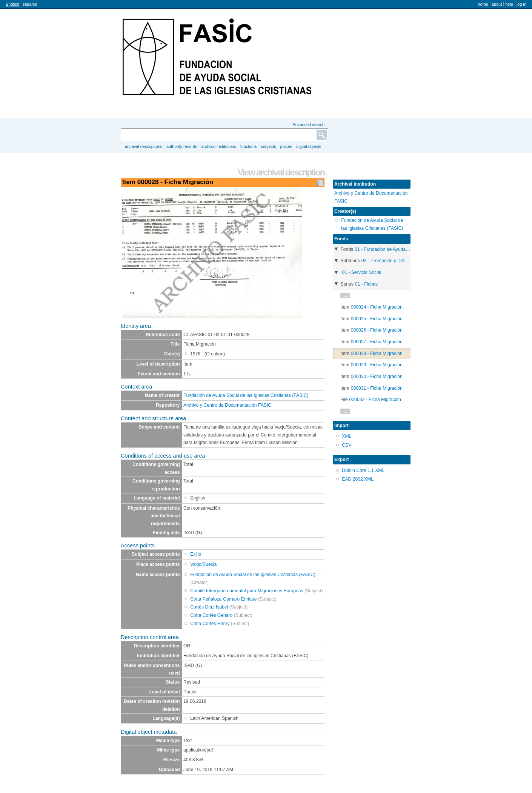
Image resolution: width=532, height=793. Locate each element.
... (345, 295)
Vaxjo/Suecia (203, 564)
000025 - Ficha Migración (377, 319)
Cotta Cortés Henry (210, 624)
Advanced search (308, 124)
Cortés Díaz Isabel (209, 607)
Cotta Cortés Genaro (211, 615)
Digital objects (309, 146)
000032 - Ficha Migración (375, 400)
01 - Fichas (366, 284)
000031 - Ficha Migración (377, 388)
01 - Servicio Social (361, 272)
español (30, 4)
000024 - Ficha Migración (377, 307)
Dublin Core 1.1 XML (363, 470)
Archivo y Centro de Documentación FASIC (227, 405)
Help (509, 4)
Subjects (268, 146)
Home (483, 4)
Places (286, 146)
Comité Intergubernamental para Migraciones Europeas (247, 591)
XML (347, 436)
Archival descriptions (144, 146)
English (12, 4)
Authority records (182, 146)
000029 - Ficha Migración (377, 365)
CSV (347, 445)
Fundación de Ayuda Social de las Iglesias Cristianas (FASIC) (246, 395)
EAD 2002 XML (358, 479)
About (497, 4)
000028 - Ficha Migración (377, 353)
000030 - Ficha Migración (377, 377)
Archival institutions (218, 146)
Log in (521, 4)
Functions (249, 146)
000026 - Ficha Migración (377, 330)
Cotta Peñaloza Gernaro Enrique (223, 599)
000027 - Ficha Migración (377, 342)
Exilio (196, 554)
